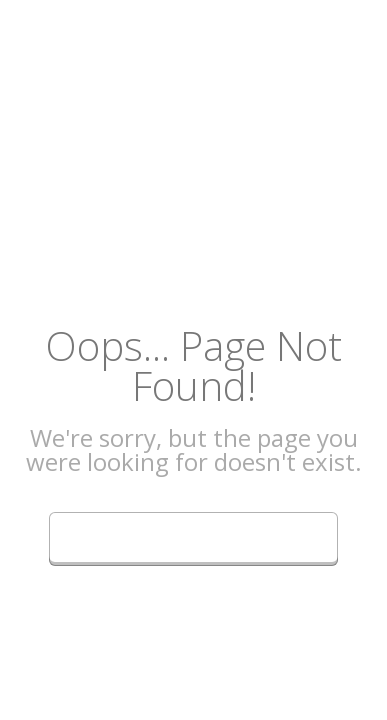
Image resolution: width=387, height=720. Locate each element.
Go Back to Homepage (193, 534)
